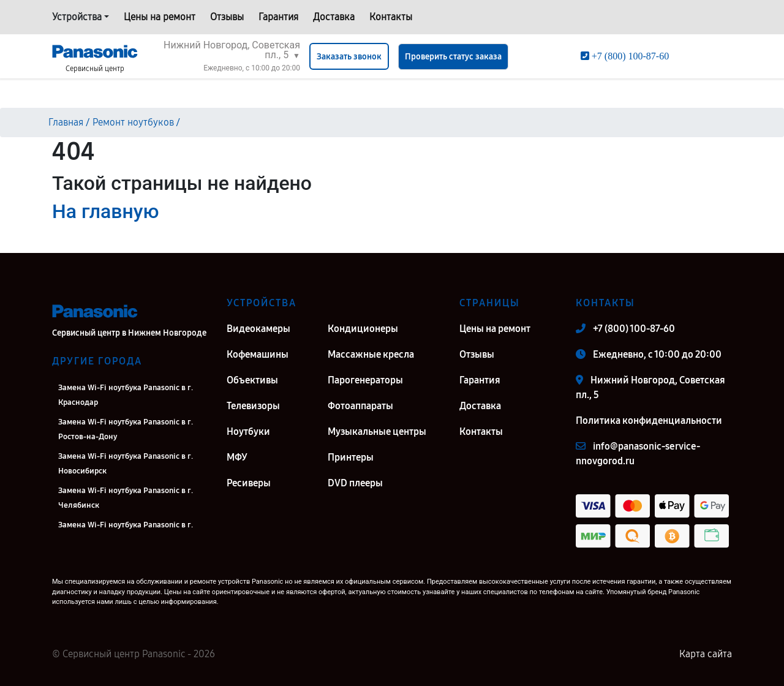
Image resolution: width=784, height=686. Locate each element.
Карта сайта (706, 654)
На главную (105, 211)
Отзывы (227, 17)
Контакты (391, 17)
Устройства (77, 17)
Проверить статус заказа (453, 57)
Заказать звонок (349, 57)
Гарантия (278, 17)
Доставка (334, 17)
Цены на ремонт (160, 17)
